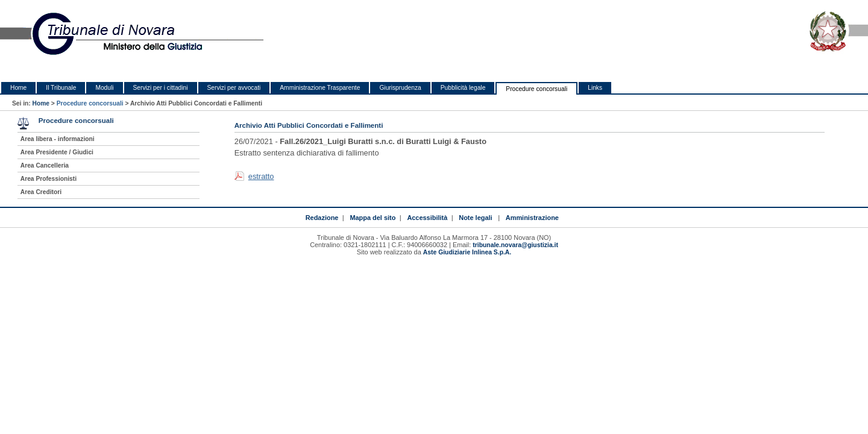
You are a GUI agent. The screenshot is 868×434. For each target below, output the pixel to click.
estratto (261, 176)
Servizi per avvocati (234, 88)
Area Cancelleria (45, 165)
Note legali (475, 218)
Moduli (104, 88)
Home (18, 88)
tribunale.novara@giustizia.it (515, 245)
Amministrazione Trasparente (320, 88)
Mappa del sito (373, 218)
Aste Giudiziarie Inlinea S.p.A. (467, 252)
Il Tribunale (61, 88)
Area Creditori (41, 192)
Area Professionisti (49, 179)
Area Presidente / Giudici (57, 152)
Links (595, 88)
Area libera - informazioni (58, 139)
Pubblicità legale (463, 88)
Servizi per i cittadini (161, 88)
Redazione (322, 218)
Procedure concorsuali (536, 89)
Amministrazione (532, 218)
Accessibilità (427, 218)
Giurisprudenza (400, 88)
